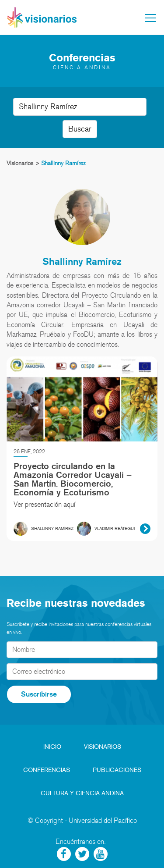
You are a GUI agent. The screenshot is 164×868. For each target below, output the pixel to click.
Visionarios (103, 747)
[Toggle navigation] (150, 18)
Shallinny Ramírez (82, 261)
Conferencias (47, 770)
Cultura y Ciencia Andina (82, 793)
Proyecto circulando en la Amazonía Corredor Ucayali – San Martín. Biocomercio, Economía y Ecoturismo (73, 479)
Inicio (52, 747)
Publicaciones (117, 770)
